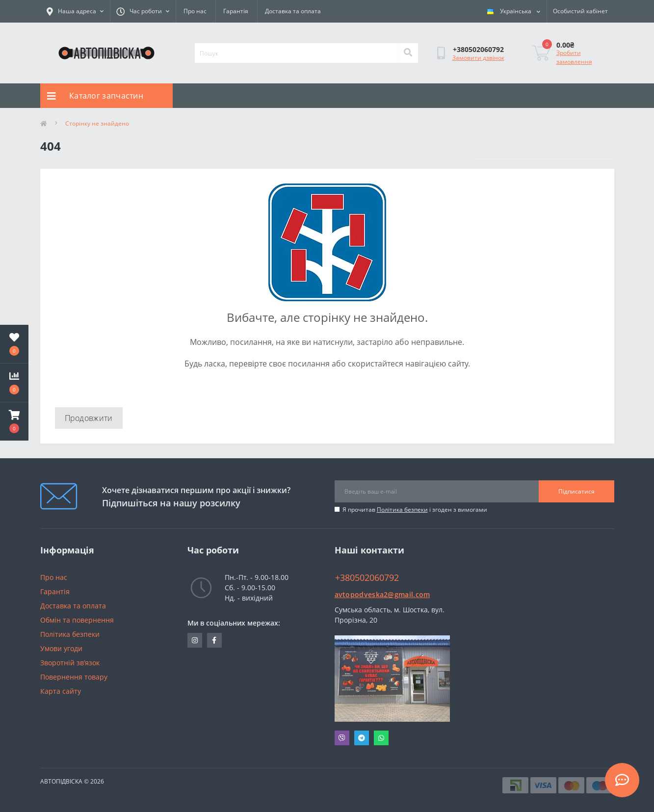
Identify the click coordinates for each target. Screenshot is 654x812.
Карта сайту (61, 691)
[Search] (408, 53)
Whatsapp (381, 738)
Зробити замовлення (574, 57)
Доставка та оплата (293, 11)
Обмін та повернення (77, 620)
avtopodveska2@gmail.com (382, 594)
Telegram (362, 738)
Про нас (195, 11)
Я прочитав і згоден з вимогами (415, 510)
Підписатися (576, 491)
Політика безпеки (402, 510)
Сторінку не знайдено (97, 123)
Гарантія (236, 11)
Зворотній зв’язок (70, 663)
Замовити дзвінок (478, 58)
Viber (342, 738)
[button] (14, 421)
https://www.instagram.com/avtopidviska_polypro (195, 640)
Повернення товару (74, 677)
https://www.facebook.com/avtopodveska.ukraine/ (214, 640)
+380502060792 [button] (367, 578)
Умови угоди (61, 648)
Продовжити (89, 418)
